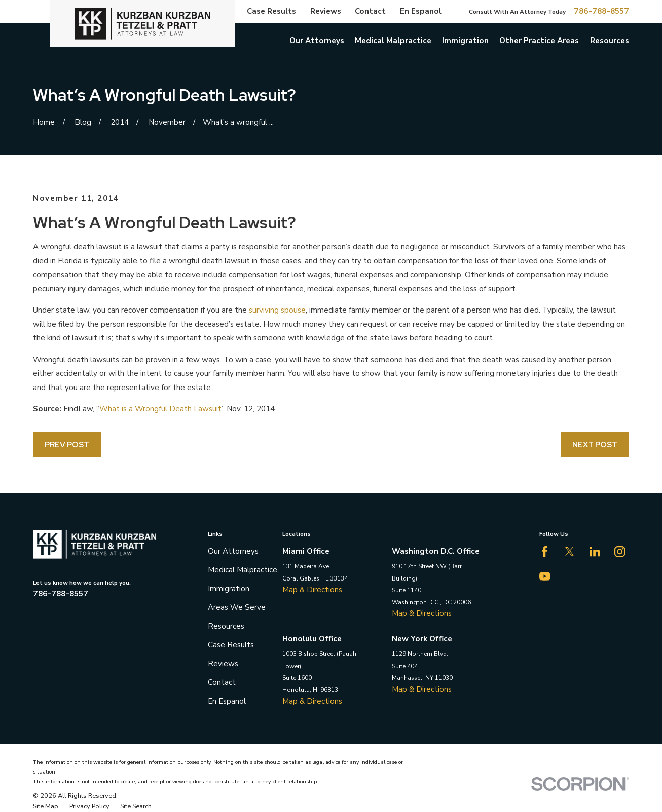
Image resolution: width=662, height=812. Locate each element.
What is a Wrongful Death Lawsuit (160, 409)
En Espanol (421, 11)
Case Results (271, 11)
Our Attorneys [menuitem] (317, 41)
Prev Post (67, 444)
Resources (226, 626)
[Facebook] (545, 551)
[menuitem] (46, 806)
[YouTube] (545, 576)
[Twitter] (569, 551)
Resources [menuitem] (610, 41)
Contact (370, 11)
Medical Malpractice (243, 570)
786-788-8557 (601, 11)
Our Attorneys (233, 551)
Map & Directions (312, 590)
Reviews (326, 11)
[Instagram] (620, 551)
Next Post (595, 444)
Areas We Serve (237, 607)
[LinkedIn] (595, 551)
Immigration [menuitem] (465, 41)
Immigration (229, 589)
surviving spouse (277, 310)
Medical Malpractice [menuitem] (393, 41)
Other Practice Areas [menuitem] (539, 41)
